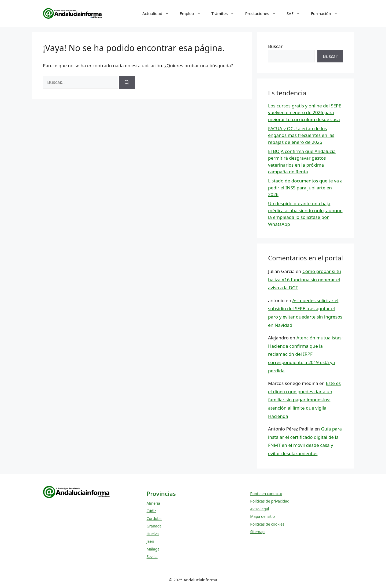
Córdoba (154, 518)
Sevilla (152, 557)
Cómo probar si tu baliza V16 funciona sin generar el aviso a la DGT (305, 279)
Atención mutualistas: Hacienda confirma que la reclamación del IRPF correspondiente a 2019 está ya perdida (305, 354)
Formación (327, 13)
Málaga (153, 549)
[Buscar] (127, 82)
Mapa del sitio (262, 516)
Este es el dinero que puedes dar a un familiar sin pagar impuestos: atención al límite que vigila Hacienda (304, 400)
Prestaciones (263, 13)
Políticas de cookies (267, 524)
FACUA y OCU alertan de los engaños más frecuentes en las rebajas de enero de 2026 (301, 135)
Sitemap (257, 532)
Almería (153, 503)
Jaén (150, 541)
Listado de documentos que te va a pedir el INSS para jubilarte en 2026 (305, 188)
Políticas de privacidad (270, 501)
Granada (154, 526)
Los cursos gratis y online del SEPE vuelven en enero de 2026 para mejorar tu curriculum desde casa (305, 113)
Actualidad (158, 13)
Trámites (226, 13)
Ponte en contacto (266, 494)
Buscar (275, 46)
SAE (296, 13)
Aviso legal (259, 509)
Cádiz (151, 511)
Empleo (193, 13)
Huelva (153, 534)
